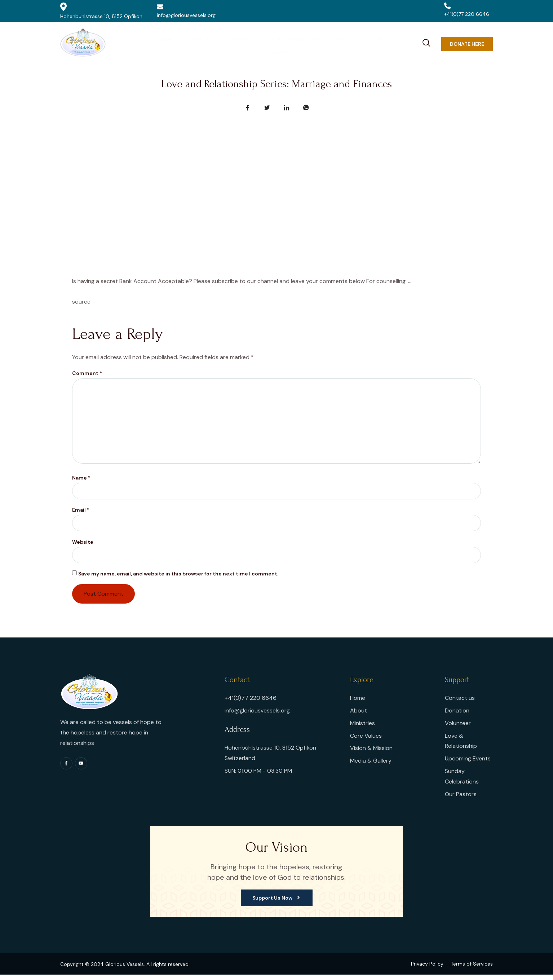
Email (81, 514)
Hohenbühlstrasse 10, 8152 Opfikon (101, 11)
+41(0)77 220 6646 (467, 10)
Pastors (225, 44)
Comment (87, 373)
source (81, 302)
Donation (365, 44)
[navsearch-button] (426, 42)
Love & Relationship (274, 44)
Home (149, 44)
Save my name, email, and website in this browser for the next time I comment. (178, 579)
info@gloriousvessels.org (186, 11)
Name (81, 482)
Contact (401, 44)
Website (83, 547)
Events (327, 44)
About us (186, 44)
